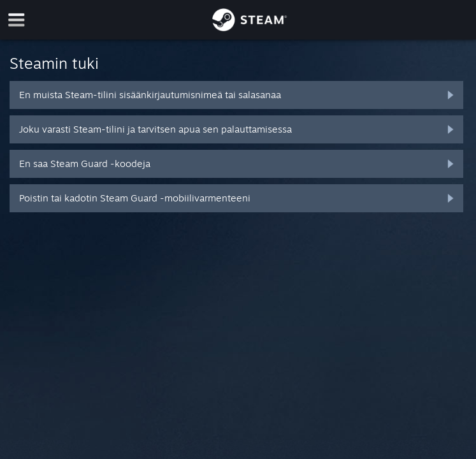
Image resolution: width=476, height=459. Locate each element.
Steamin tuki (54, 63)
